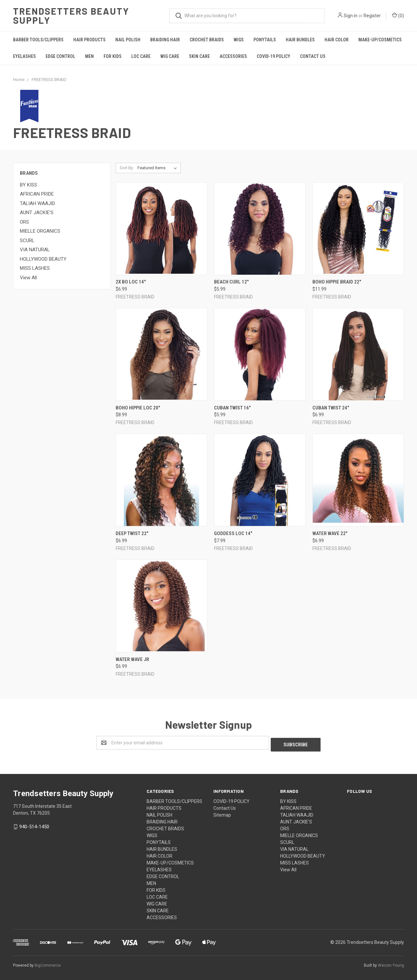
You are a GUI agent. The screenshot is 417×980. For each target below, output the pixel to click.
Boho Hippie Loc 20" (138, 408)
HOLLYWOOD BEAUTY (43, 259)
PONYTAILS (265, 40)
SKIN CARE (199, 56)
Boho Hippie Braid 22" (337, 282)
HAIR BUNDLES (300, 40)
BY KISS (29, 185)
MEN (89, 56)
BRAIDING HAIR (165, 40)
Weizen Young (391, 963)
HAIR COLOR (337, 40)
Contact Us (313, 56)
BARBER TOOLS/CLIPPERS (38, 40)
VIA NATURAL (35, 250)
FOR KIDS (113, 56)
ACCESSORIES (233, 56)
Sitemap (222, 813)
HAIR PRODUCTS (89, 40)
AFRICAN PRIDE (37, 194)
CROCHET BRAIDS (207, 40)
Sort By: (127, 168)
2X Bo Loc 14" (131, 282)
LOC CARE (141, 56)
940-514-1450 (34, 825)
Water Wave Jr (132, 659)
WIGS (239, 40)
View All (28, 278)
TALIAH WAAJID (37, 203)
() (398, 15)
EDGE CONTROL (60, 56)
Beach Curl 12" (231, 282)
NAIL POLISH (128, 40)
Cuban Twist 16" (232, 408)
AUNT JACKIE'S (37, 213)
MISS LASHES (35, 268)
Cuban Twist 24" (331, 408)
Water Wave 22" (330, 533)
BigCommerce (48, 963)
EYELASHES (24, 56)
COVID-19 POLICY (273, 56)
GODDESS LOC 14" (233, 533)
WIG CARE (170, 56)
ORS (24, 222)
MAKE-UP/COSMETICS (380, 40)
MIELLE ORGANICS (40, 231)
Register (372, 16)
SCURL (27, 241)
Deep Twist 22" (132, 533)
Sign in (351, 16)
